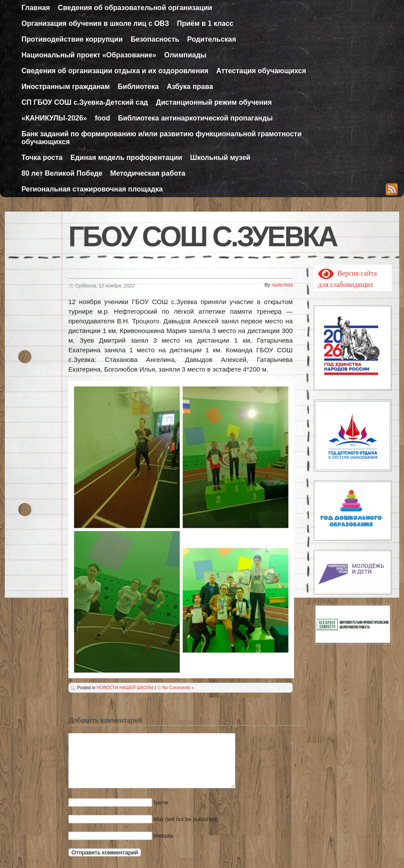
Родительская (212, 39)
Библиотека (138, 87)
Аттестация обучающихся (261, 71)
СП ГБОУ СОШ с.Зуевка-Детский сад (85, 102)
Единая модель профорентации (126, 158)
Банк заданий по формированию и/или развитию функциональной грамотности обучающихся (161, 138)
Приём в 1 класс (205, 23)
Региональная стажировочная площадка (92, 189)
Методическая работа (148, 173)
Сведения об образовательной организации (135, 8)
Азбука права (190, 87)
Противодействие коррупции (72, 39)
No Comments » (178, 688)
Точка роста (42, 158)
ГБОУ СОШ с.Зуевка (202, 237)
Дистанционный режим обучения (214, 102)
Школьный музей (220, 158)
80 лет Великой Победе (62, 173)
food (103, 118)
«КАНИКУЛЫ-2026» (54, 118)
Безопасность (155, 39)
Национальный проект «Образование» (89, 55)
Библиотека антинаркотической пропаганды (195, 118)
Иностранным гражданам (66, 87)
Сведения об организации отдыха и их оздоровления (115, 71)
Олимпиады (185, 55)
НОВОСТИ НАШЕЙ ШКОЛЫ (125, 688)
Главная (36, 8)
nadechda (282, 285)
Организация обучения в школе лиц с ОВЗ (95, 23)
